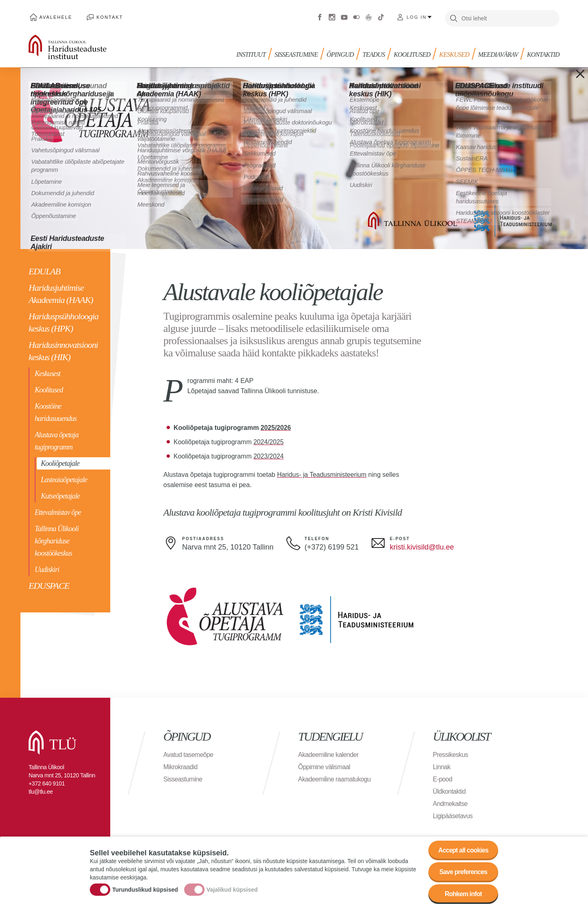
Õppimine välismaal (325, 764)
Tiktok (381, 16)
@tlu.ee (441, 545)
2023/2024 (269, 454)
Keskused (456, 52)
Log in (417, 16)
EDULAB (45, 269)
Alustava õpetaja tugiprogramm (57, 439)
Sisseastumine (300, 52)
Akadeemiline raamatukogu (335, 777)
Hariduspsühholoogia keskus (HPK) (63, 320)
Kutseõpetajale (60, 494)
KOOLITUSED (414, 52)
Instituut (256, 52)
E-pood (443, 777)
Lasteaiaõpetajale (64, 478)
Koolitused (49, 388)
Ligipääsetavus (453, 813)
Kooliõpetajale (60, 461)
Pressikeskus (451, 752)
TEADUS (376, 52)
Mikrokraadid (181, 764)
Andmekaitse (451, 801)
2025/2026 (276, 426)
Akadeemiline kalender (329, 752)
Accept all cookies (462, 849)
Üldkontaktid (450, 789)
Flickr (356, 16)
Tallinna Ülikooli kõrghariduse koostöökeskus (57, 539)
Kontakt (106, 16)
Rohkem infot (462, 894)
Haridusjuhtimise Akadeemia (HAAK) (61, 292)
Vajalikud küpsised (232, 889)
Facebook (320, 16)
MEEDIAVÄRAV (499, 52)
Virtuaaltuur (369, 16)
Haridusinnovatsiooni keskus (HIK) (63, 349)
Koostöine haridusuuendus (56, 410)
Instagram (332, 16)
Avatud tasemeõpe (189, 752)
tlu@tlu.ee (41, 789)
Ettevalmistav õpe (58, 510)
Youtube (344, 16)
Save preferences (463, 871)
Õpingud (343, 52)
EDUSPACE (49, 584)
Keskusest (48, 372)
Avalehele (55, 16)
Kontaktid (543, 52)
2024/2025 (269, 440)
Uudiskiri (47, 567)
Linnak (442, 764)
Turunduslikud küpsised (145, 889)
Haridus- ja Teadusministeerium (323, 473)
